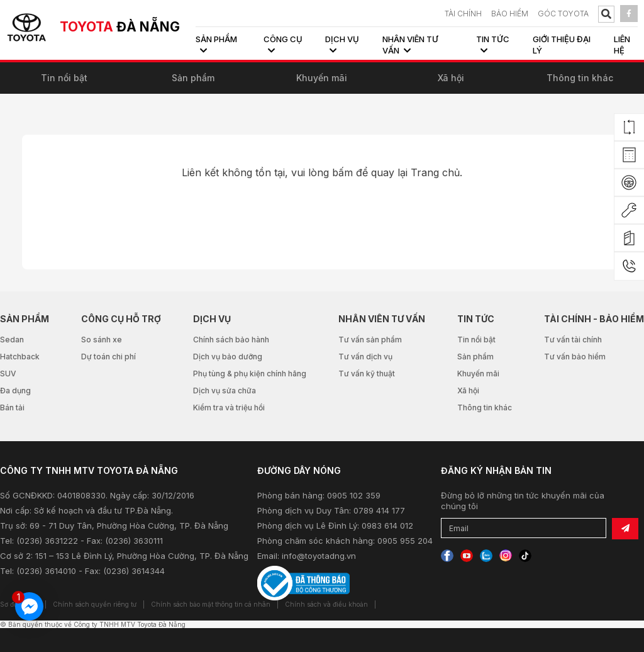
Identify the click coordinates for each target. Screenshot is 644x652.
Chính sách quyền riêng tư (95, 604)
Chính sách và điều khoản (326, 604)
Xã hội (451, 78)
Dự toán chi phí (108, 357)
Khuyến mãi (322, 78)
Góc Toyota (563, 14)
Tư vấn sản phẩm (370, 340)
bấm (342, 172)
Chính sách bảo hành (231, 340)
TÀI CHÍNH (463, 14)
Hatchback (20, 357)
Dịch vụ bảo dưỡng (228, 357)
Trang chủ (435, 172)
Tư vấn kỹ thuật (367, 374)
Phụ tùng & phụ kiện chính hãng (250, 374)
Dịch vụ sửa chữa (225, 391)
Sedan (12, 340)
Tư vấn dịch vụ (365, 357)
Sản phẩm (193, 78)
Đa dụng (15, 391)
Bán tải (12, 407)
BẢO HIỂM (510, 14)
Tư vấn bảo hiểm (575, 357)
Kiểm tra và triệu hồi (229, 407)
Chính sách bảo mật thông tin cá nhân (211, 604)
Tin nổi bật (64, 78)
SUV (8, 374)
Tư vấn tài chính (573, 340)
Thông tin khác (580, 78)
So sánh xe (102, 340)
